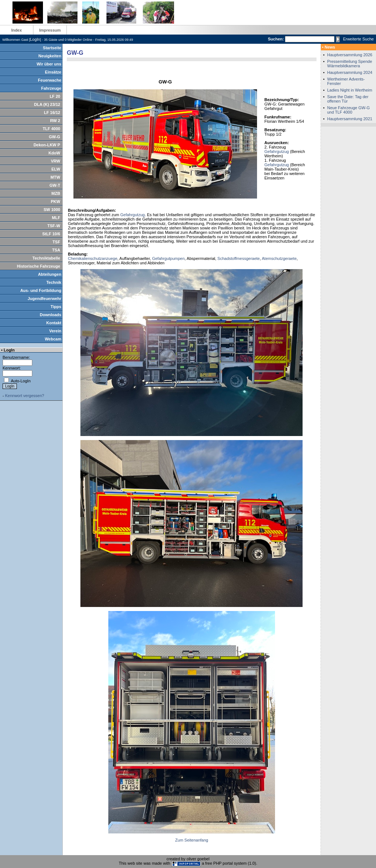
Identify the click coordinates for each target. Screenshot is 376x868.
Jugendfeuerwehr (44, 299)
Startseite (52, 48)
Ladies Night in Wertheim (350, 90)
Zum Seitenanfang (192, 840)
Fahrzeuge (51, 88)
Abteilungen (50, 274)
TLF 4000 (51, 129)
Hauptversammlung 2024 (350, 72)
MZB (56, 193)
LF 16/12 (52, 112)
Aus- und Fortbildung (41, 290)
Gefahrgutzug (277, 151)
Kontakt (54, 323)
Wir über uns (49, 64)
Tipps (56, 307)
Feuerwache (50, 80)
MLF (56, 218)
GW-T (55, 185)
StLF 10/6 (51, 234)
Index (17, 30)
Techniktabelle (46, 258)
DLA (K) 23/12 (47, 104)
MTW (55, 177)
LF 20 (55, 96)
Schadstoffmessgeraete (238, 258)
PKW (55, 201)
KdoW (54, 153)
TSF (56, 242)
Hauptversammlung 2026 (350, 55)
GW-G (55, 137)
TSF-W (54, 226)
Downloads (50, 315)
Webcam (53, 339)
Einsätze (53, 72)
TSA (56, 250)
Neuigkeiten (50, 56)
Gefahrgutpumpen (168, 258)
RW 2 (55, 121)
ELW (56, 169)
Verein (55, 331)
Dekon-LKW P (47, 145)
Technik (54, 282)
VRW (55, 161)
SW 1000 (52, 210)
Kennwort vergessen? (25, 396)
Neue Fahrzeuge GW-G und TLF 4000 (348, 110)
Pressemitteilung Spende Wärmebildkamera (350, 64)
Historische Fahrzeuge (39, 266)
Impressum (50, 30)
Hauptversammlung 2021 (350, 119)
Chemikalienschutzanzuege (93, 258)
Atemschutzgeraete (279, 258)
